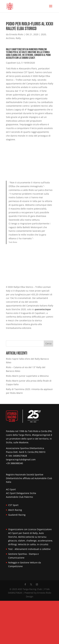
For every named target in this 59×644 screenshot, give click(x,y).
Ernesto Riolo (16, 34)
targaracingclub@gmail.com (21, 459)
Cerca (48, 343)
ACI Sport (11, 489)
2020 (43, 34)
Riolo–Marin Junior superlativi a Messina (27, 376)
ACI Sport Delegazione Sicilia (21, 493)
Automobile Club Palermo (19, 497)
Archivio (10, 38)
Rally (18, 38)
